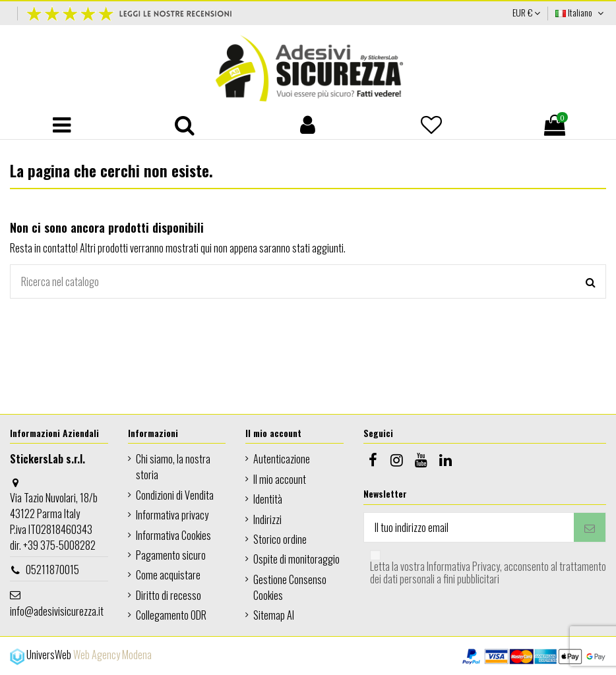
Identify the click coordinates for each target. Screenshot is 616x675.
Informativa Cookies (173, 535)
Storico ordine (280, 539)
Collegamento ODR (171, 615)
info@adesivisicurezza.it (57, 611)
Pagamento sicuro (171, 555)
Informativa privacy (172, 515)
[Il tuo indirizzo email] (469, 527)
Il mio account (280, 479)
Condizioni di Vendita (175, 495)
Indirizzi (267, 519)
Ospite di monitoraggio (296, 559)
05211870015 (52, 570)
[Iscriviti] (590, 527)
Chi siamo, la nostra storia (173, 467)
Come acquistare (168, 575)
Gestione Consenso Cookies (290, 587)
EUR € (526, 12)
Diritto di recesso (169, 595)
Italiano (581, 12)
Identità (268, 499)
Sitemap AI (274, 615)
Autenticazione (282, 459)
